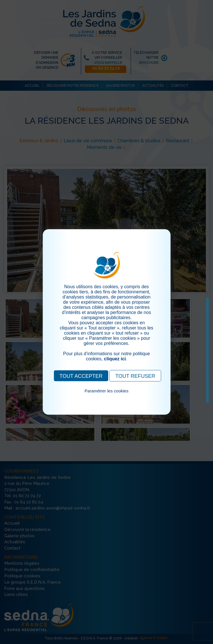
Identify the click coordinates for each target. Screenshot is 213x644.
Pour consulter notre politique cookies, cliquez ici (107, 397)
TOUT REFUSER (135, 376)
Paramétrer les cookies (107, 391)
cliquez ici (115, 359)
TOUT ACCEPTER (81, 376)
